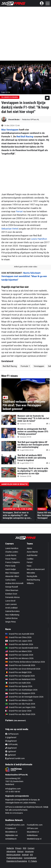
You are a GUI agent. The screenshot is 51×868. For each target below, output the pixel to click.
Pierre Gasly (10, 566)
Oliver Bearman (12, 590)
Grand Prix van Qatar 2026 (18, 711)
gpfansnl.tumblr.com (15, 758)
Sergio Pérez (11, 622)
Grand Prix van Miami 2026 (18, 651)
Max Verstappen (10, 130)
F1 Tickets (33, 861)
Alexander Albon (12, 576)
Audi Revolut (32, 555)
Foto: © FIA (6, 92)
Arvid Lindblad (11, 608)
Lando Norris (11, 555)
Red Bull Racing (25, 137)
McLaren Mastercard (36, 569)
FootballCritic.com (35, 825)
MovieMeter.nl (11, 832)
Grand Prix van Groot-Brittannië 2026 (23, 669)
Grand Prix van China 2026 (18, 637)
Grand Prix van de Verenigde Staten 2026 (24, 697)
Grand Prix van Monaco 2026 (19, 658)
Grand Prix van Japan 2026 (19, 641)
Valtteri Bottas (11, 618)
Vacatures (29, 851)
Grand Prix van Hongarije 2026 (20, 676)
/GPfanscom (12, 734)
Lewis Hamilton (39, 239)
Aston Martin (32, 552)
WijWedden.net (12, 835)
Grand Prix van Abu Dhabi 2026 (20, 714)
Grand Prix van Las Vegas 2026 (20, 707)
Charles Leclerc (12, 552)
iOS (31, 855)
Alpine (29, 548)
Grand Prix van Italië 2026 (18, 683)
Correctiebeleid (30, 858)
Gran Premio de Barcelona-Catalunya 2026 (25, 662)
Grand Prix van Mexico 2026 (19, 700)
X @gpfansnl (11, 737)
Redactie (10, 848)
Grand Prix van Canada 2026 (19, 655)
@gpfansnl (11, 741)
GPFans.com (32, 828)
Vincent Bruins (14, 119)
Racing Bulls (32, 576)
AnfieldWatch (11, 839)
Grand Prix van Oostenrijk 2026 (20, 665)
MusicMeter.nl (33, 832)
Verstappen (39, 366)
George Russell (12, 587)
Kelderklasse (32, 835)
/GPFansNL (12, 744)
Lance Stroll (10, 601)
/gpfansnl (11, 751)
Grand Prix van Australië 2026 (20, 634)
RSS (25, 848)
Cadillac (30, 559)
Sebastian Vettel (10, 229)
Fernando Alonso (13, 597)
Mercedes (31, 573)
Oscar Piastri (11, 559)
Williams (30, 583)
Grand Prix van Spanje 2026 (19, 686)
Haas (29, 566)
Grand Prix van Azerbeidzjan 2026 (21, 690)
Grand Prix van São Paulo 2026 (20, 704)
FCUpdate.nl (11, 828)
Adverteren (11, 851)
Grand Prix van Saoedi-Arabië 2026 (22, 648)
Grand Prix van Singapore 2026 (20, 693)
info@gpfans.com (13, 789)
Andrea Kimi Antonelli (14, 583)
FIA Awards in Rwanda (10, 97)
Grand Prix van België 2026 (18, 672)
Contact (31, 848)
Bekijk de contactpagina (14, 813)
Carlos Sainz (11, 580)
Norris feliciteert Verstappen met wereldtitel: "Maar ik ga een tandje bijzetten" (24, 276)
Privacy (18, 848)
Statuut (20, 851)
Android (25, 855)
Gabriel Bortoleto (12, 611)
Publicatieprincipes (14, 858)
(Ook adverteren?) (20, 721)
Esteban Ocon (11, 594)
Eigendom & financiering (17, 861)
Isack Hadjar (11, 569)
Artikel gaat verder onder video (26, 267)
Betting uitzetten (14, 855)
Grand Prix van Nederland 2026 (20, 679)
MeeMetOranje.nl (34, 839)
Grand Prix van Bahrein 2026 (19, 644)
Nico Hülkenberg (12, 615)
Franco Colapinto (13, 562)
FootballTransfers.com (15, 825)
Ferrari (19, 211)
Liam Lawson (11, 604)
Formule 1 (25, 366)
